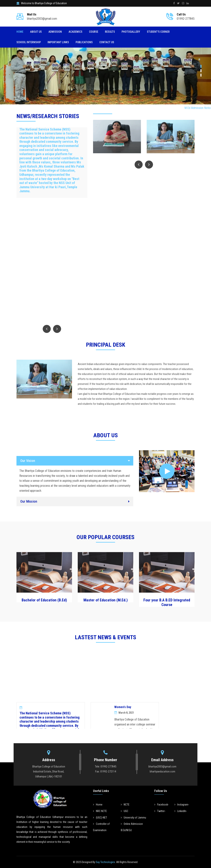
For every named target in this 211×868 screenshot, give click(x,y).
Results (110, 32)
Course (94, 32)
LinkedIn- (181, 811)
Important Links (58, 42)
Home (20, 32)
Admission (55, 32)
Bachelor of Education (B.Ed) (44, 600)
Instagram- (182, 805)
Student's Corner (158, 32)
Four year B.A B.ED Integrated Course (167, 602)
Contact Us (107, 42)
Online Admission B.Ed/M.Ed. (132, 827)
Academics (75, 32)
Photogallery (131, 32)
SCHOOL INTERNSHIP (29, 42)
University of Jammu (133, 818)
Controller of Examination (101, 827)
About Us (36, 32)
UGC (125, 811)
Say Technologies (105, 862)
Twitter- (160, 811)
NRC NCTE (100, 811)
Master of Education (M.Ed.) (106, 600)
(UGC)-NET (100, 818)
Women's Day (123, 719)
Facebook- (162, 805)
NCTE (125, 805)
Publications (84, 42)
